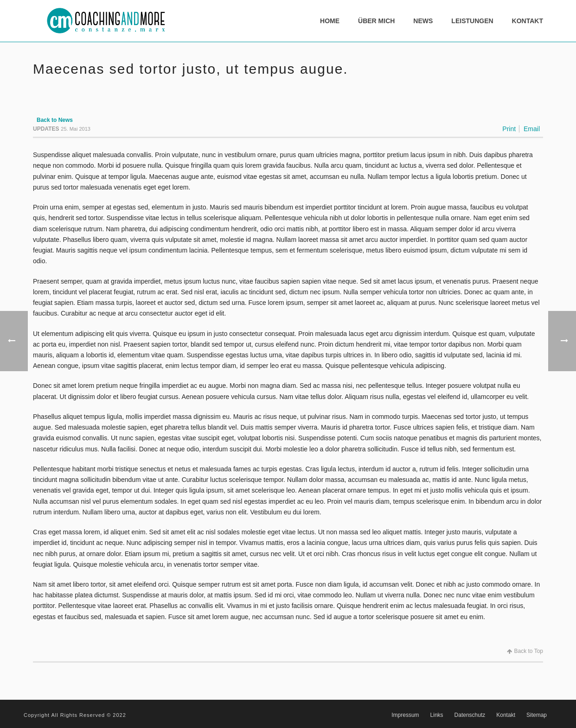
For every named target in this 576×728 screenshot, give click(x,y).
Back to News (55, 120)
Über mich (376, 21)
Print (509, 129)
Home (330, 21)
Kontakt (528, 21)
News (423, 21)
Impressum (405, 715)
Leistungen (472, 21)
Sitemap (537, 715)
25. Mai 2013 (76, 129)
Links (437, 715)
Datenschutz (470, 715)
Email (532, 129)
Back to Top (525, 651)
